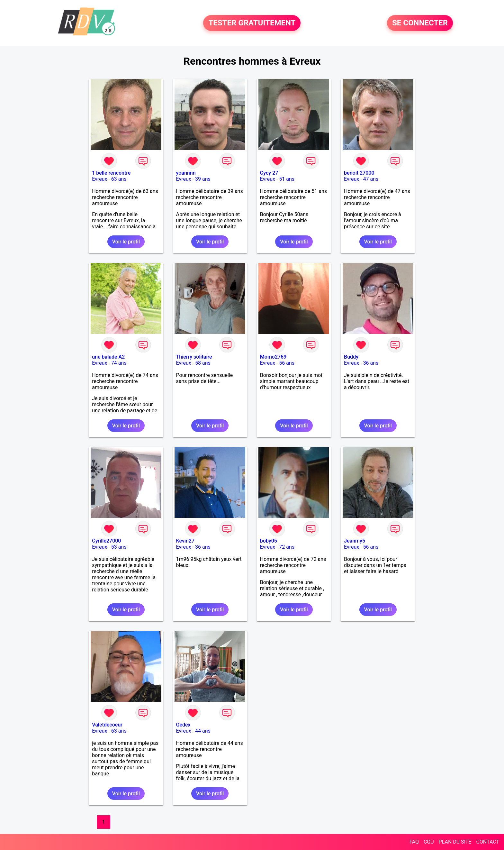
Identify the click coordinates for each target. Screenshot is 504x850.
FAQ (414, 842)
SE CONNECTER (420, 23)
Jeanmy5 (355, 541)
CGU (429, 842)
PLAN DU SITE (455, 842)
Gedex (183, 725)
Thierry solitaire (194, 357)
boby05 (269, 541)
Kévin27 (185, 541)
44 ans (203, 731)
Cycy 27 (269, 173)
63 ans (119, 179)
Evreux (99, 179)
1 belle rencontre (111, 173)
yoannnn (186, 173)
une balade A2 (108, 357)
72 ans (287, 547)
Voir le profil (126, 242)
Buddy (351, 357)
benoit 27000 (359, 173)
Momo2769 (273, 357)
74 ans (119, 363)
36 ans (371, 363)
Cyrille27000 (106, 541)
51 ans (287, 179)
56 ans (287, 363)
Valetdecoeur (107, 725)
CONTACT (488, 842)
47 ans (371, 179)
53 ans (119, 547)
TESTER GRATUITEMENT (252, 23)
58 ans (203, 363)
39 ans (203, 179)
